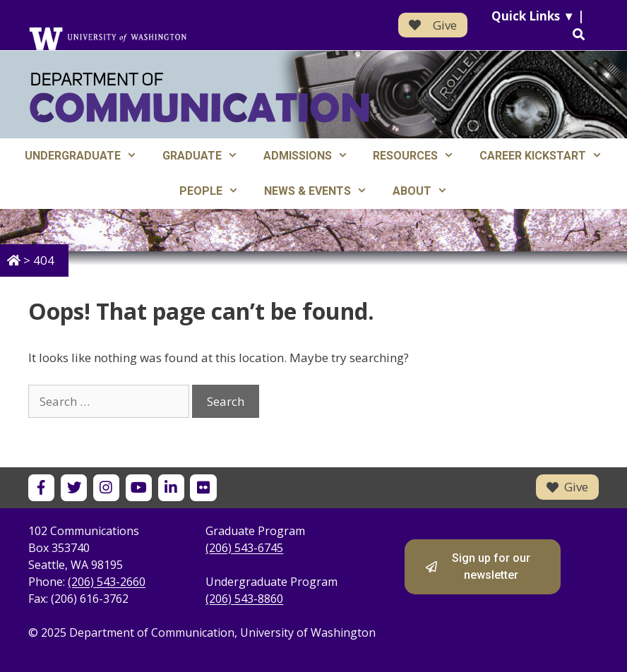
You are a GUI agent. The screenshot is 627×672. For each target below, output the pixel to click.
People (215, 191)
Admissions (312, 156)
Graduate (207, 156)
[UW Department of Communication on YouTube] (139, 487)
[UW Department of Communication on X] (74, 487)
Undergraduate (87, 156)
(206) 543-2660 (107, 582)
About (426, 191)
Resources (420, 156)
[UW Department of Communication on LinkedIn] (171, 487)
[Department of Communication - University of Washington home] (199, 98)
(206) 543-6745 (244, 548)
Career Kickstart (547, 156)
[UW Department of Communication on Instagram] (106, 487)
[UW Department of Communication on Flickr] (203, 487)
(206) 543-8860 (244, 599)
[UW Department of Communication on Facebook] (41, 487)
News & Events (322, 191)
